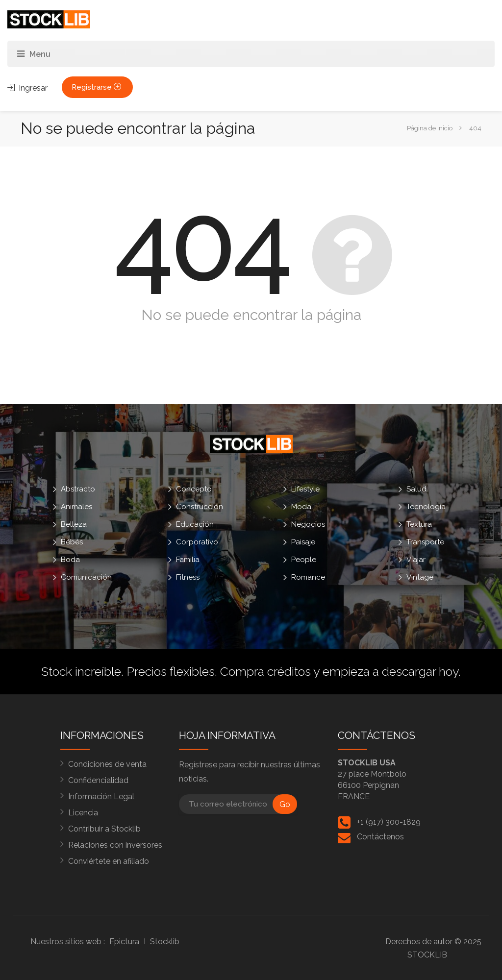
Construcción (200, 507)
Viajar (416, 560)
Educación (195, 524)
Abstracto (78, 489)
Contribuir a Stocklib (104, 829)
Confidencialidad (98, 780)
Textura (419, 524)
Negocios (308, 524)
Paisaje (303, 542)
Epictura (124, 942)
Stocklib (165, 942)
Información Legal (101, 796)
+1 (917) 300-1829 (389, 822)
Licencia (83, 813)
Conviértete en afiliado (109, 861)
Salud (416, 489)
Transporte (425, 542)
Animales (76, 507)
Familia (188, 560)
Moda (301, 507)
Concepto (194, 489)
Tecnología (426, 507)
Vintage (420, 577)
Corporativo (197, 542)
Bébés (72, 542)
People (304, 560)
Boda (70, 560)
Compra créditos (265, 671)
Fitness (188, 577)
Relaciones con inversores (115, 845)
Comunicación (86, 577)
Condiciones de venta (107, 764)
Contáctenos (380, 837)
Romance (308, 577)
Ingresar (27, 88)
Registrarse (97, 87)
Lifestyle (305, 489)
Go (285, 804)
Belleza (74, 524)
